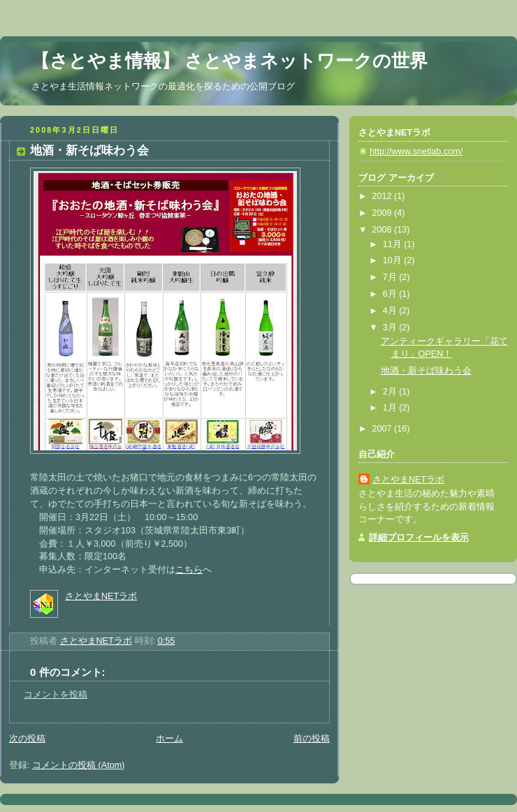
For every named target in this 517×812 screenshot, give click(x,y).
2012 (384, 196)
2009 (384, 213)
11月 (394, 244)
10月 (394, 260)
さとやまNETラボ (101, 596)
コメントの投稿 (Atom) (78, 765)
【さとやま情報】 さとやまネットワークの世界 (230, 61)
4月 (391, 311)
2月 (391, 392)
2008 (384, 230)
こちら (189, 570)
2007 (384, 429)
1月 (391, 408)
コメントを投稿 (56, 695)
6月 (391, 294)
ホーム (169, 739)
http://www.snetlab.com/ (416, 152)
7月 (391, 277)
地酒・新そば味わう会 (426, 371)
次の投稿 (27, 739)
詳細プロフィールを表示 (419, 538)
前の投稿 (312, 739)
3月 (391, 327)
